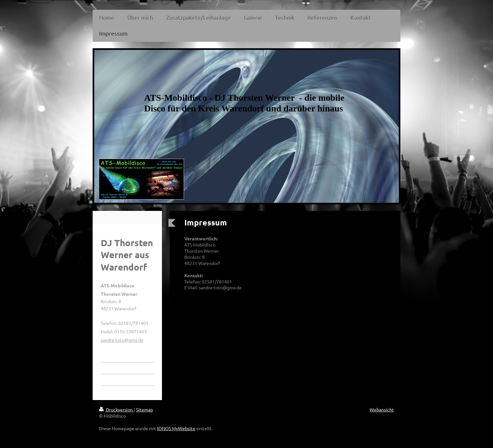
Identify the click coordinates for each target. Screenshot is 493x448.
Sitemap (144, 409)
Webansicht (382, 409)
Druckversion (116, 409)
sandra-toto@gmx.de (122, 340)
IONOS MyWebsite (176, 428)
